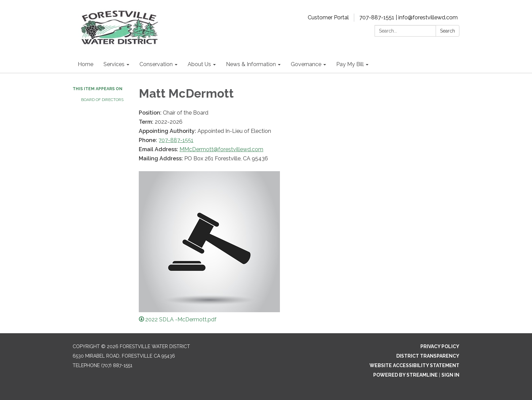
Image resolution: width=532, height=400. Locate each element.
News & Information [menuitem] (251, 64)
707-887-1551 (176, 140)
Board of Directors (102, 100)
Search (448, 31)
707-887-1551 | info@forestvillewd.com (408, 17)
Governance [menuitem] (306, 64)
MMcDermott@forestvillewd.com (221, 149)
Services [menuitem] (114, 64)
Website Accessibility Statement (414, 365)
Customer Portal (328, 17)
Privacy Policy (440, 346)
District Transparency (428, 356)
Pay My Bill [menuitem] (350, 64)
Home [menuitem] (85, 64)
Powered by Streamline (405, 375)
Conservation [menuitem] (156, 64)
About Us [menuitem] (199, 64)
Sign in (450, 375)
